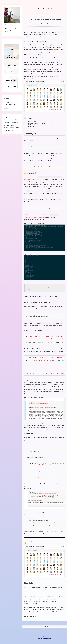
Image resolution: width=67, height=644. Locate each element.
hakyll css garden (10, 130)
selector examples (42, 437)
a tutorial (36, 158)
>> (47, 625)
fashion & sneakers (8, 103)
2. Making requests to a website (37, 123)
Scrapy (43, 35)
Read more (9, 32)
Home (45, 625)
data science (7, 106)
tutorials (6, 108)
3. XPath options (33, 125)
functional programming (9, 105)
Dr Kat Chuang (48, 637)
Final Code (31, 126)
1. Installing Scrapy (33, 122)
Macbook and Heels (45, 9)
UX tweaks (6, 101)
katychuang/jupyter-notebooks (45, 589)
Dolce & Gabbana (50, 62)
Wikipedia (33, 615)
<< (42, 625)
